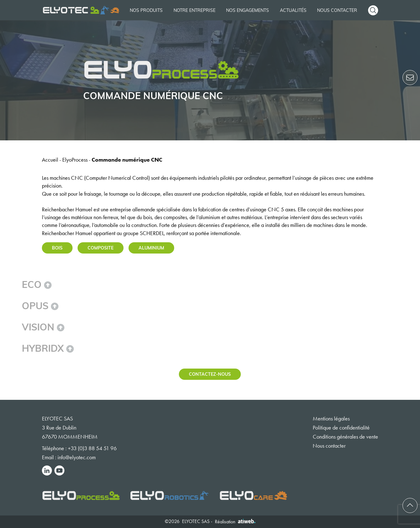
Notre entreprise (195, 10)
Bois (57, 248)
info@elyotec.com (77, 457)
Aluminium (151, 248)
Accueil (50, 160)
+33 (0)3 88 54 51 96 (92, 448)
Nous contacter (337, 10)
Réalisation (235, 522)
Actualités (293, 10)
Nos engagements (248, 10)
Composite (101, 248)
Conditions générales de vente (345, 437)
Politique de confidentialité (341, 428)
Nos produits (146, 10)
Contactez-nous (210, 374)
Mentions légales (331, 419)
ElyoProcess (75, 160)
